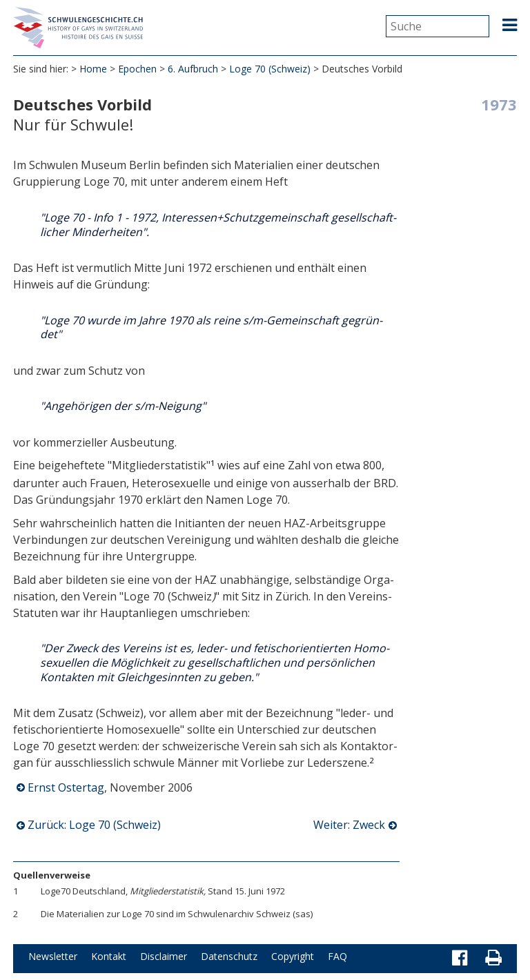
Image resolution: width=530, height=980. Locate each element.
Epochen (137, 69)
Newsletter (53, 956)
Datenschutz (229, 956)
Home (93, 69)
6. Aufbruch (193, 69)
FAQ (337, 956)
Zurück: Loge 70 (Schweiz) (94, 825)
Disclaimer (164, 956)
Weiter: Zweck (349, 825)
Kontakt (109, 956)
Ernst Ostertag (66, 787)
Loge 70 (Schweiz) (270, 69)
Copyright (293, 956)
